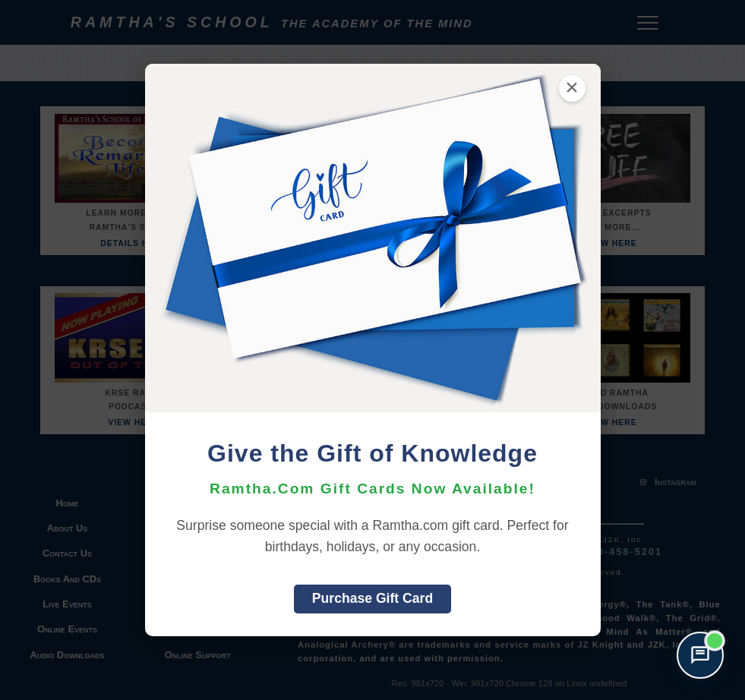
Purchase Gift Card (372, 598)
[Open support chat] (700, 655)
